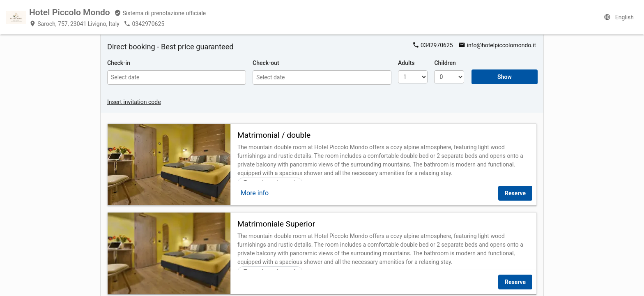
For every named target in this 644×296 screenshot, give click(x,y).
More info (255, 193)
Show (505, 77)
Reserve (515, 193)
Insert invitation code (134, 102)
